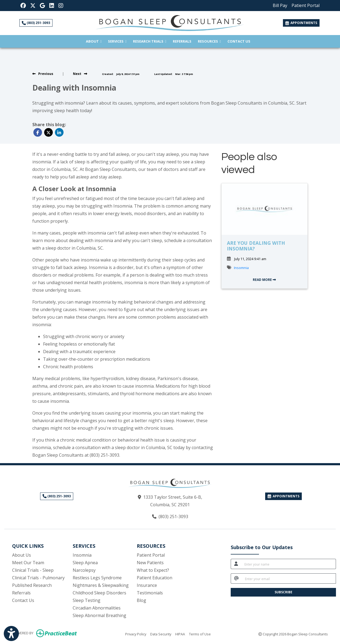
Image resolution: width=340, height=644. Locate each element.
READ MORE (264, 280)
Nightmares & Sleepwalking (101, 585)
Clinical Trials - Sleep (33, 570)
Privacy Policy (136, 634)
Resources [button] (209, 41)
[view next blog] (80, 74)
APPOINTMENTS (283, 496)
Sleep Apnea (85, 563)
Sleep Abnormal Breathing (99, 615)
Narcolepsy (84, 570)
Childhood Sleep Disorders (99, 593)
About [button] (94, 41)
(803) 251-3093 (36, 23)
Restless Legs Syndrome (97, 578)
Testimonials (150, 593)
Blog (141, 600)
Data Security (161, 634)
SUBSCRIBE (283, 592)
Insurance (147, 585)
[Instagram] (61, 5)
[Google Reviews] (42, 5)
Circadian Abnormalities (97, 608)
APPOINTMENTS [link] (301, 23)
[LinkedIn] (52, 5)
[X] (33, 5)
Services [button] (117, 41)
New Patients (150, 563)
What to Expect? (153, 570)
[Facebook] (23, 5)
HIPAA (180, 634)
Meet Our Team (28, 563)
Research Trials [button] (150, 41)
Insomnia (241, 268)
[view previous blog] (43, 74)
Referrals (184, 41)
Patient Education (155, 578)
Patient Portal (151, 555)
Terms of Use (200, 634)
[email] (289, 578)
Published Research (32, 585)
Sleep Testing (87, 600)
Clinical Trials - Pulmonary (38, 578)
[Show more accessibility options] (11, 634)
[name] (289, 564)
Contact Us (239, 41)
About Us (22, 555)
